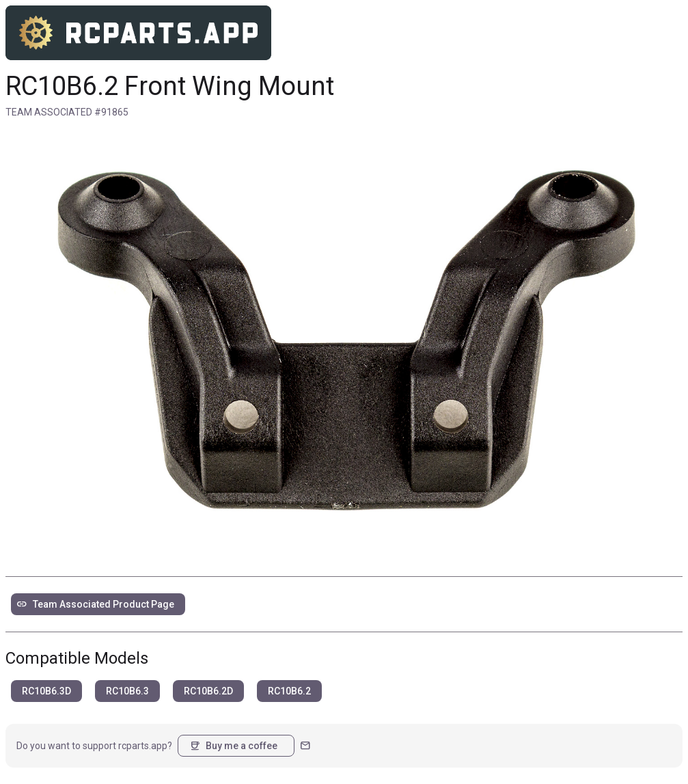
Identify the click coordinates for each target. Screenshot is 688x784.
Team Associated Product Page (95, 604)
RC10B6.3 (127, 691)
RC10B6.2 (289, 691)
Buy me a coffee (233, 746)
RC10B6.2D (208, 691)
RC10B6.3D (46, 691)
